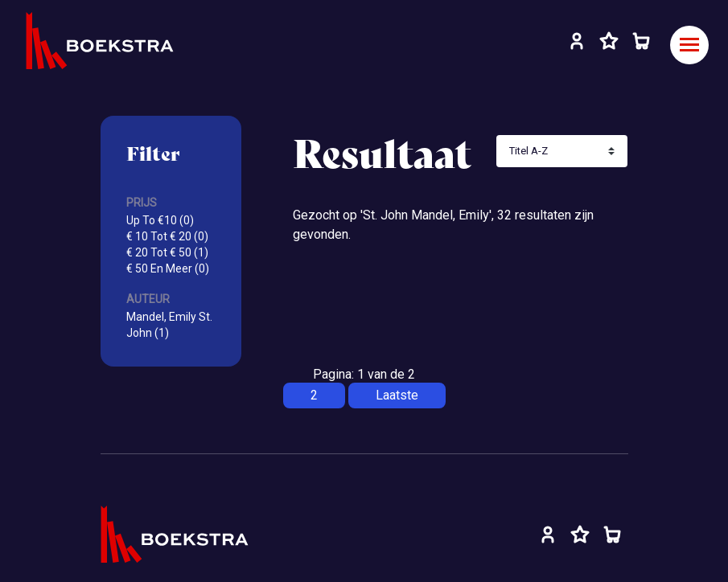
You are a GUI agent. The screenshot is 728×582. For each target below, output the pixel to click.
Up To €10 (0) (160, 220)
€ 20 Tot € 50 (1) (167, 252)
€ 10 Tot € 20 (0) (167, 236)
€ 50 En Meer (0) (168, 268)
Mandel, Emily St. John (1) (169, 325)
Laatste (397, 395)
